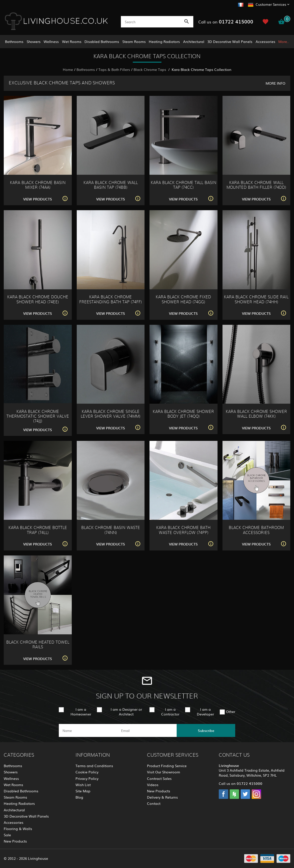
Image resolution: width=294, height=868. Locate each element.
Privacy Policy (87, 778)
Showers (34, 41)
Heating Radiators (164, 41)
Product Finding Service (167, 766)
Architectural (194, 41)
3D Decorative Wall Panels (230, 41)
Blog (79, 797)
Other (231, 711)
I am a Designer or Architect (126, 712)
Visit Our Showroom (164, 772)
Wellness (51, 41)
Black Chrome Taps (150, 69)
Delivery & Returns (162, 797)
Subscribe (206, 730)
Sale (7, 835)
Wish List (83, 785)
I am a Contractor (170, 712)
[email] (147, 730)
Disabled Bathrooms (102, 41)
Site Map (83, 791)
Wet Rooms (72, 41)
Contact (154, 803)
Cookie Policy (87, 772)
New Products (15, 841)
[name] (88, 730)
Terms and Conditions (94, 766)
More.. (284, 41)
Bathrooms (14, 41)
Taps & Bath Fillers (114, 69)
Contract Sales (159, 778)
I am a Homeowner (81, 712)
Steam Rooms (134, 41)
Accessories (265, 41)
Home (68, 69)
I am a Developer (205, 712)
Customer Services (271, 4)
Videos (153, 785)
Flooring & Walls (18, 829)
